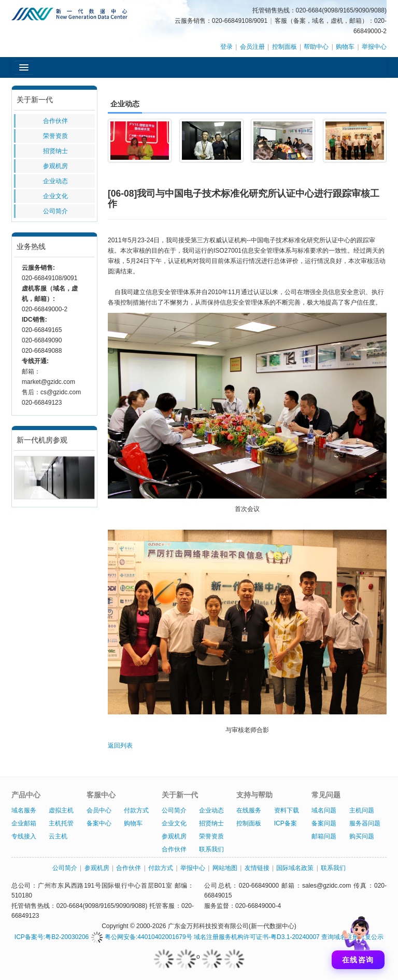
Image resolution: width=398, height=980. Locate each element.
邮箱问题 (324, 836)
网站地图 (225, 868)
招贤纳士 (55, 151)
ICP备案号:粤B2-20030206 (52, 937)
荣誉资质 (55, 136)
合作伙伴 (55, 121)
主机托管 (61, 823)
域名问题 (324, 810)
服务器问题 (365, 823)
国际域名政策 (295, 868)
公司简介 (55, 211)
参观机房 (55, 166)
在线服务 (249, 810)
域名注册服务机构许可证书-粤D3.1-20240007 (257, 937)
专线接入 (24, 836)
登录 (226, 47)
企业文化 (55, 196)
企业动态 (55, 181)
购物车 (345, 47)
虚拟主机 (61, 810)
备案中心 (99, 823)
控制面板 (285, 47)
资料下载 (287, 810)
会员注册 (252, 47)
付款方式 (136, 810)
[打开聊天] (358, 940)
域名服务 (24, 810)
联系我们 (211, 849)
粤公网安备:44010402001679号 (141, 937)
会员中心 (99, 810)
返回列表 (120, 746)
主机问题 (362, 810)
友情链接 (257, 868)
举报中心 (374, 47)
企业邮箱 (24, 823)
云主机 (58, 836)
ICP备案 (286, 823)
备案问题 (324, 823)
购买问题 (362, 836)
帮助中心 (316, 47)
